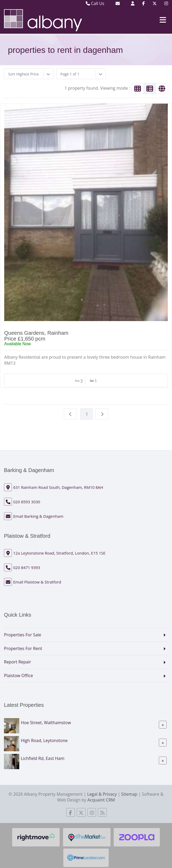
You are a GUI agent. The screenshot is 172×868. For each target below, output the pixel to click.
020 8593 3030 (27, 502)
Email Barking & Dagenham (38, 516)
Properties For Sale (23, 635)
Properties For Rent (23, 648)
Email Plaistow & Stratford (37, 582)
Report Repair (18, 662)
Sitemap (129, 794)
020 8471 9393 (27, 567)
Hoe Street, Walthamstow (46, 723)
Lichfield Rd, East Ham (43, 758)
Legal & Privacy (102, 794)
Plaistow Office (18, 676)
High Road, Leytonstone (44, 740)
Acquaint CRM (101, 800)
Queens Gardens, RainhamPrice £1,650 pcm (36, 336)
